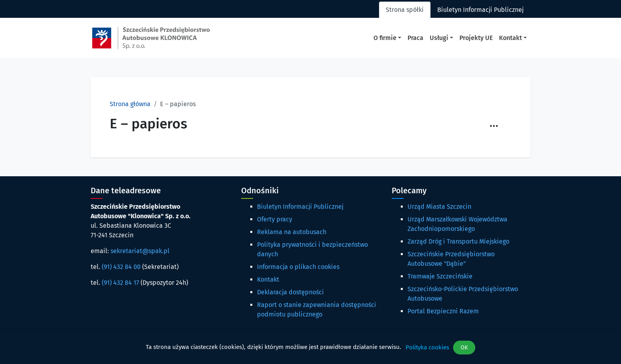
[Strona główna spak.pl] (151, 38)
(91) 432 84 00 (121, 267)
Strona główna (130, 104)
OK (464, 348)
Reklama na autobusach (292, 232)
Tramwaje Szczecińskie (440, 276)
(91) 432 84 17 (120, 283)
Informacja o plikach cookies (298, 267)
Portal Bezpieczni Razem (443, 311)
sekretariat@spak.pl (140, 251)
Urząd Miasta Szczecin (439, 207)
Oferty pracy (275, 219)
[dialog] (310, 348)
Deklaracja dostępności (290, 292)
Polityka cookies (427, 347)
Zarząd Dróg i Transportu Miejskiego (458, 241)
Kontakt (268, 279)
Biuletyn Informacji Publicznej (300, 207)
